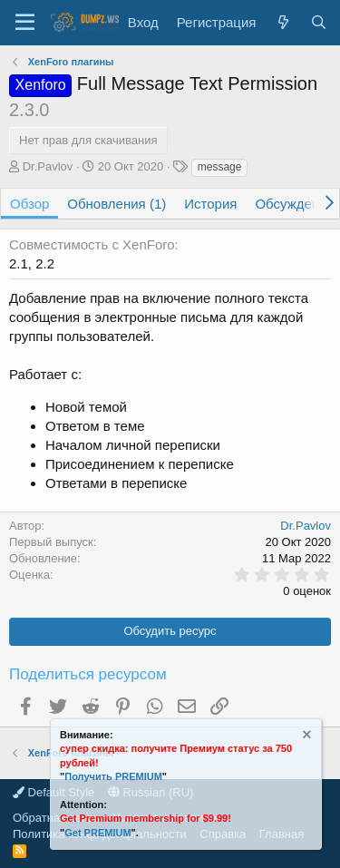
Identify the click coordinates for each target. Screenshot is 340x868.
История (210, 204)
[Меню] (25, 23)
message (220, 167)
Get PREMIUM (97, 833)
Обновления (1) (117, 204)
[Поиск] (319, 22)
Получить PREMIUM (113, 776)
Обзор (29, 204)
